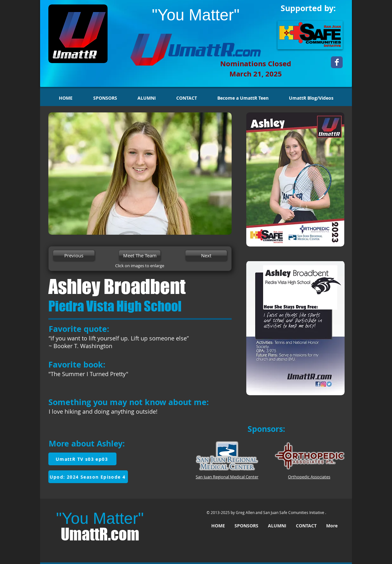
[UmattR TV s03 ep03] (82, 459)
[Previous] (74, 256)
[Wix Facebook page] (337, 62)
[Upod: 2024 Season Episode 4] (88, 477)
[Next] (206, 256)
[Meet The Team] (140, 256)
